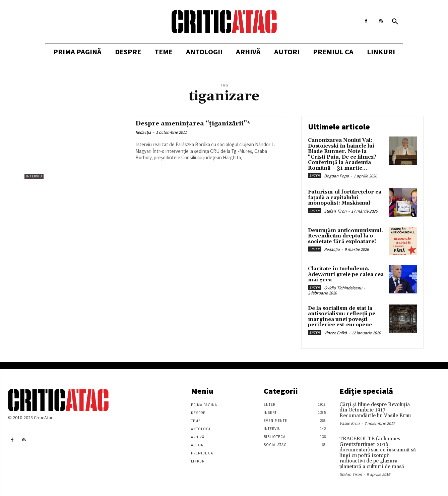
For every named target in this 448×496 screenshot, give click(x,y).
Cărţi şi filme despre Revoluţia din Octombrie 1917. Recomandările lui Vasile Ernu (375, 410)
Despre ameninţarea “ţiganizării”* (198, 123)
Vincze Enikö (335, 333)
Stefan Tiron (335, 211)
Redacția (143, 132)
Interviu (34, 176)
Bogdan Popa (336, 176)
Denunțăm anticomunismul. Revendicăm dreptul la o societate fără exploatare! (345, 236)
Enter (315, 176)
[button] (395, 22)
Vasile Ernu (349, 423)
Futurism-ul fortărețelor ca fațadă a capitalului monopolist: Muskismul (345, 198)
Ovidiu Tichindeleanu (343, 288)
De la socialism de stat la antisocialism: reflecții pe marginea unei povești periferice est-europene (342, 317)
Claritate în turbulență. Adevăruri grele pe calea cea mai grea (346, 274)
